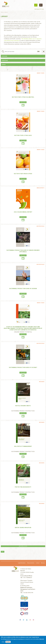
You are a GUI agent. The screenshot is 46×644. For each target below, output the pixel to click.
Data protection (31, 563)
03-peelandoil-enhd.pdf (23, 105)
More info (42, 639)
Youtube (30, 620)
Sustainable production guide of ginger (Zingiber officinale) (23, 251)
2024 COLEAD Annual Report (23, 212)
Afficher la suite (23, 546)
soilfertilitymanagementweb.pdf (23, 457)
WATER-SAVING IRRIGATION (23, 527)
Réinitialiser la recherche (44, 52)
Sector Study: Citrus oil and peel (23, 97)
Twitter (24, 620)
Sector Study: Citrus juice (23, 135)
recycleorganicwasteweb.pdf (23, 416)
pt (41, 9)
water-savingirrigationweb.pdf (23, 538)
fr (35, 9)
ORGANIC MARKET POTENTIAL (23, 332)
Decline (8, 642)
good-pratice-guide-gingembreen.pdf (23, 258)
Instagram (33, 620)
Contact (38, 563)
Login (36, 5)
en (38, 9)
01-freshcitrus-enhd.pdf (23, 182)
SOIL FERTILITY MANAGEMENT (23, 446)
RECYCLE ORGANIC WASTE (23, 406)
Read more (23, 102)
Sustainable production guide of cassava (23, 288)
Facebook (20, 620)
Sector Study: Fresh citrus (23, 174)
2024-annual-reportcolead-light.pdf (23, 220)
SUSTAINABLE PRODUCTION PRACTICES (23, 411)
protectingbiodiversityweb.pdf (23, 497)
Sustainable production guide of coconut (23, 367)
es (43, 9)
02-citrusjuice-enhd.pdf (23, 143)
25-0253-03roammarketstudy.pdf (23, 337)
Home (2, 12)
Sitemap (43, 563)
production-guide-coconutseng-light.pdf (23, 376)
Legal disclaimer (22, 563)
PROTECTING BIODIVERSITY (23, 487)
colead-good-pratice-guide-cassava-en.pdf (23, 297)
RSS (3, 552)
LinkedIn (27, 620)
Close (3, 642)
